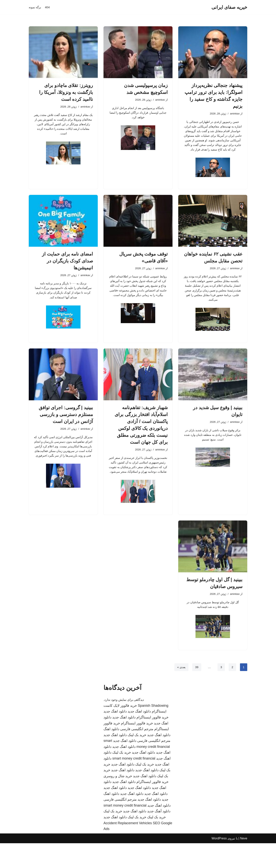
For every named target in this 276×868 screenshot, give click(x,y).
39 (196, 692)
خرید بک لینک (137, 760)
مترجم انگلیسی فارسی (137, 754)
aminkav (234, 114)
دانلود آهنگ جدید (159, 836)
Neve (244, 863)
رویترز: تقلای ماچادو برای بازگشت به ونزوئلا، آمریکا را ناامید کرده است (66, 92)
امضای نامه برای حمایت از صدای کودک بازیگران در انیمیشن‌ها (67, 271)
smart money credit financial (134, 783)
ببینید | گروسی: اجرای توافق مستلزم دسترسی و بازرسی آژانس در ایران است (66, 429)
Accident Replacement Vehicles (128, 848)
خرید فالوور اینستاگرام (152, 742)
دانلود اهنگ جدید (139, 736)
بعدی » (180, 692)
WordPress (219, 863)
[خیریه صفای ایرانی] (229, 7)
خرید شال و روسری (118, 801)
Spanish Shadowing (153, 730)
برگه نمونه (35, 7)
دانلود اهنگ (111, 754)
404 (48, 7)
